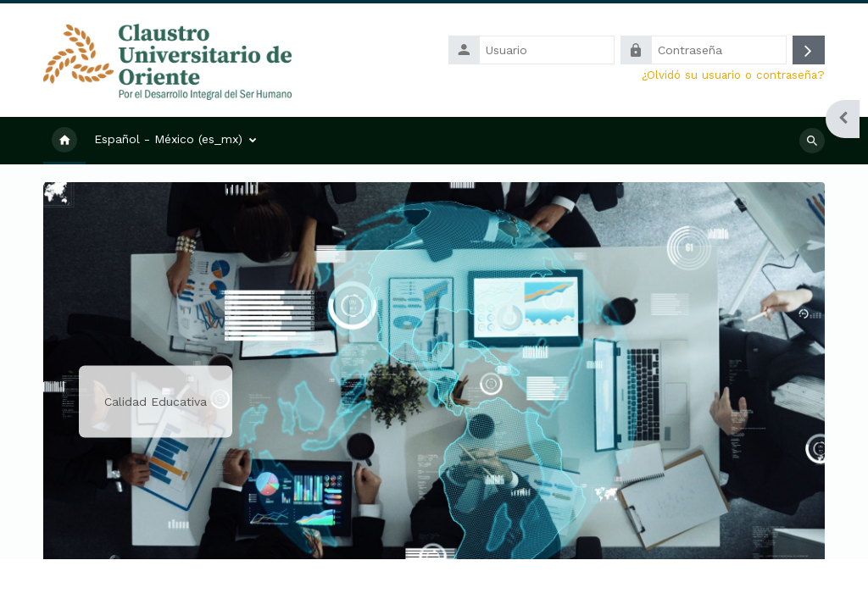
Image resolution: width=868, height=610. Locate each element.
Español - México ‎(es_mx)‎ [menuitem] (168, 139)
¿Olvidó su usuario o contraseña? (733, 75)
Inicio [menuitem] (64, 141)
